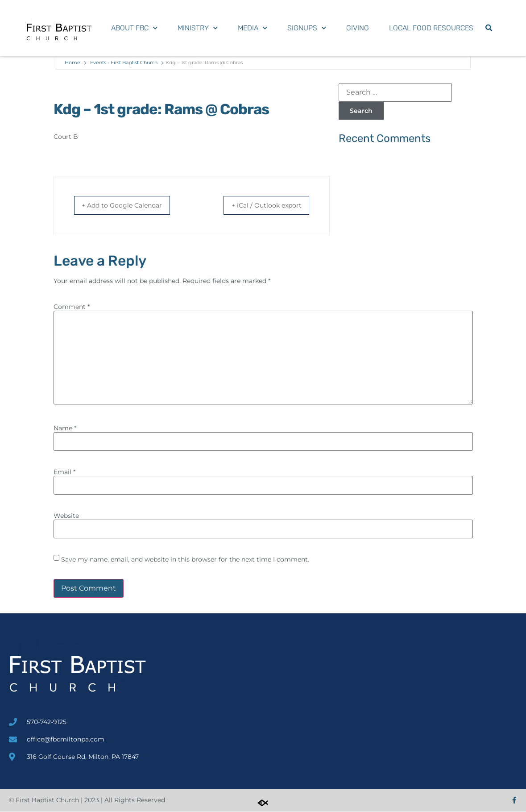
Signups (307, 28)
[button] (489, 28)
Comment (72, 307)
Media (253, 28)
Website (66, 516)
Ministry (198, 28)
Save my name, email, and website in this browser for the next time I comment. (185, 560)
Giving (358, 28)
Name (65, 429)
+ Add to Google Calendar (130, 206)
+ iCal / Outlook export (259, 206)
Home (72, 62)
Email (64, 472)
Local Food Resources (431, 28)
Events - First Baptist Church (124, 62)
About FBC (134, 28)
